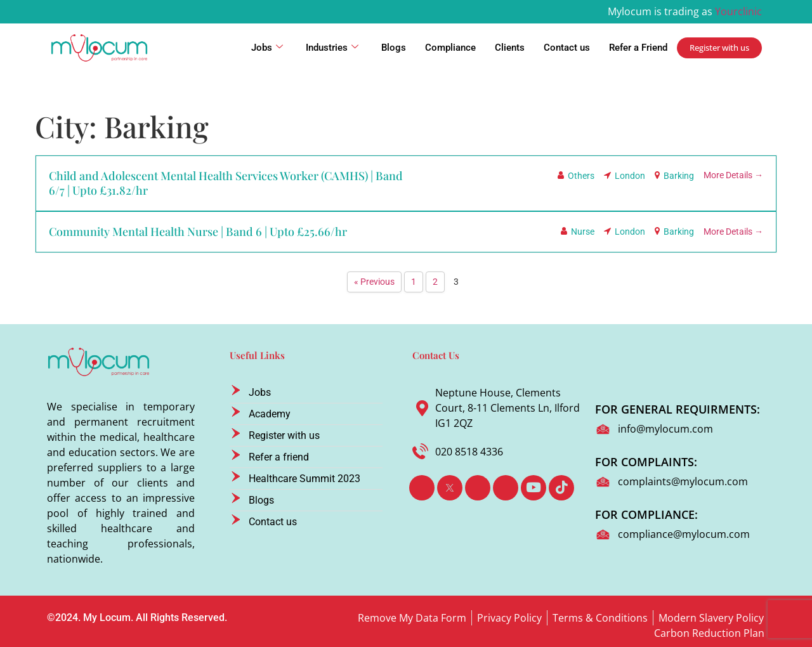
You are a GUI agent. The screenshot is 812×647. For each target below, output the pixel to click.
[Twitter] (450, 488)
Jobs (267, 48)
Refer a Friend (638, 48)
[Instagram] (506, 488)
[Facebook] (422, 488)
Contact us (567, 48)
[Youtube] (534, 488)
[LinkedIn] (478, 488)
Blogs (394, 48)
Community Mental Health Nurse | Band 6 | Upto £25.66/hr (198, 232)
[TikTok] (561, 488)
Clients (510, 48)
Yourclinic (738, 11)
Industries (332, 48)
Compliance (450, 48)
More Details (733, 175)
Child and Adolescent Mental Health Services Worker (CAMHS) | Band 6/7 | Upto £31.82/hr (226, 183)
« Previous (374, 282)
